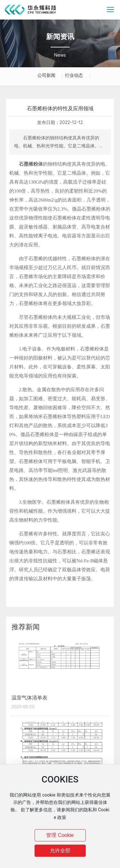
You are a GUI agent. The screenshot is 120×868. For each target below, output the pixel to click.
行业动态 (74, 75)
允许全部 (60, 851)
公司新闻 (46, 75)
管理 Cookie (60, 835)
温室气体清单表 (29, 698)
